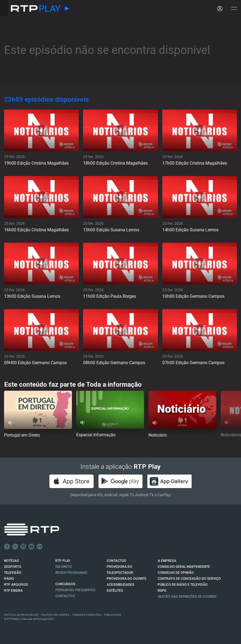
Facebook (7, 547)
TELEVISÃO (13, 573)
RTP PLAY (63, 561)
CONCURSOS (65, 584)
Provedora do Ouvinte (127, 579)
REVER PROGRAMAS (71, 573)
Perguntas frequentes (75, 590)
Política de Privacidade (21, 615)
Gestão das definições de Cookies (187, 597)
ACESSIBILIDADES (120, 585)
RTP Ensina (13, 591)
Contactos (65, 596)
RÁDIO (9, 579)
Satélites (115, 591)
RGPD (162, 591)
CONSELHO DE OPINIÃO (176, 573)
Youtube (31, 547)
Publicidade (113, 615)
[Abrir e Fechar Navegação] (234, 9)
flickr (40, 547)
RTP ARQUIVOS (16, 585)
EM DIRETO (64, 567)
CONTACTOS (116, 561)
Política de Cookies (55, 615)
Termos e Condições (87, 615)
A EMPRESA (167, 561)
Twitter (15, 547)
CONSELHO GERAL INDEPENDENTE (184, 567)
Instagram (23, 547)
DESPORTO (13, 567)
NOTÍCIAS (12, 561)
